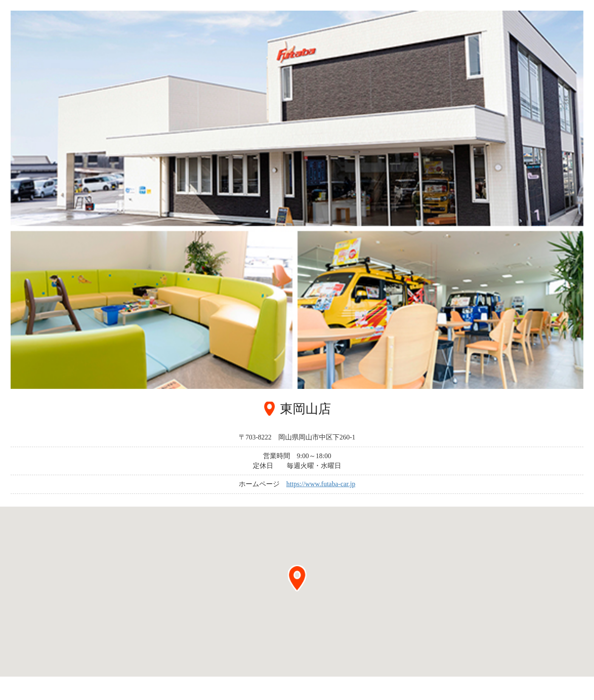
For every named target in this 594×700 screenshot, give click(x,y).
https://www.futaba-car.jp (321, 484)
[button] (297, 578)
